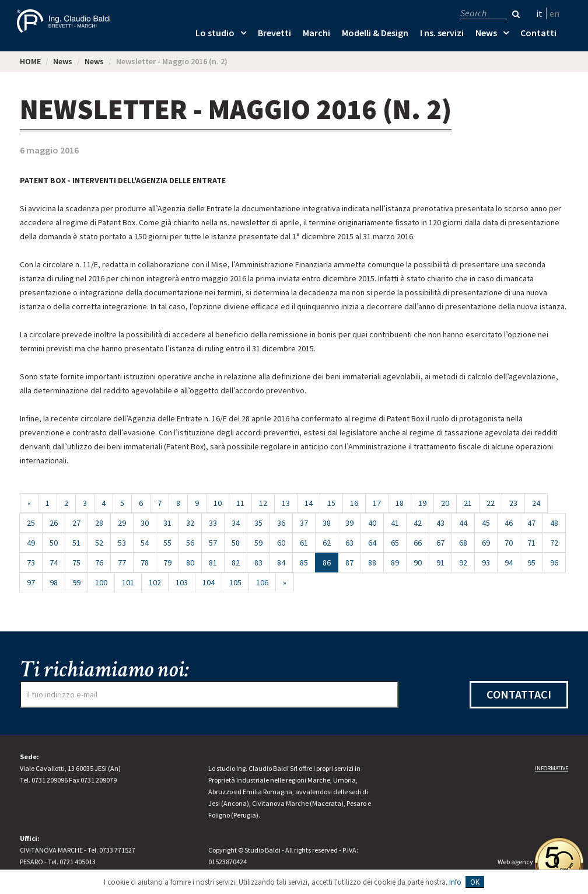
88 (372, 563)
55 (167, 543)
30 (145, 523)
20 (445, 503)
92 (463, 563)
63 (349, 543)
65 (395, 543)
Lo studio (215, 33)
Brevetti (274, 33)
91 (440, 563)
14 (309, 503)
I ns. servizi (442, 33)
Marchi (316, 33)
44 (463, 523)
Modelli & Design (375, 33)
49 (31, 543)
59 (258, 543)
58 (236, 543)
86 (330, 562)
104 (209, 582)
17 (377, 503)
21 (468, 503)
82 (236, 563)
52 (99, 543)
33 (213, 523)
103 (182, 582)
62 (327, 543)
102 (155, 582)
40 (372, 523)
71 (531, 543)
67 (440, 543)
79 (167, 563)
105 (235, 582)
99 (76, 582)
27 (76, 523)
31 (167, 523)
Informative (552, 768)
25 (31, 523)
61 (304, 543)
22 (491, 503)
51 (76, 543)
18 (400, 503)
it (539, 13)
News (486, 33)
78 (145, 563)
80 (190, 563)
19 (422, 503)
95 (531, 563)
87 (349, 563)
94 (509, 563)
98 (54, 582)
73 (31, 563)
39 (349, 523)
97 (31, 582)
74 (54, 563)
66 (418, 543)
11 (240, 503)
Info (455, 882)
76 (99, 563)
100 (101, 582)
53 (122, 543)
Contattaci (519, 694)
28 (99, 523)
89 (395, 563)
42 (418, 523)
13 (286, 503)
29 (122, 523)
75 (76, 563)
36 (281, 523)
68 (463, 543)
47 (531, 523)
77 (122, 563)
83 (258, 563)
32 (190, 523)
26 (54, 523)
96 (554, 563)
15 (331, 503)
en (554, 13)
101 (128, 582)
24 (536, 503)
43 (440, 523)
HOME (30, 61)
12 (263, 503)
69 (486, 543)
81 (213, 563)
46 (509, 523)
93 (486, 563)
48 (554, 523)
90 (418, 563)
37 (304, 523)
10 (218, 503)
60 (281, 543)
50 (54, 543)
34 (236, 523)
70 (509, 543)
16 (354, 503)
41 (395, 523)
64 (372, 543)
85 (304, 563)
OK (475, 882)
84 (281, 563)
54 (145, 543)
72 (554, 543)
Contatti (538, 33)
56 (190, 543)
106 (262, 582)
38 (327, 523)
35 (258, 523)
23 (513, 503)
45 (486, 523)
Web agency (515, 862)
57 (213, 543)
